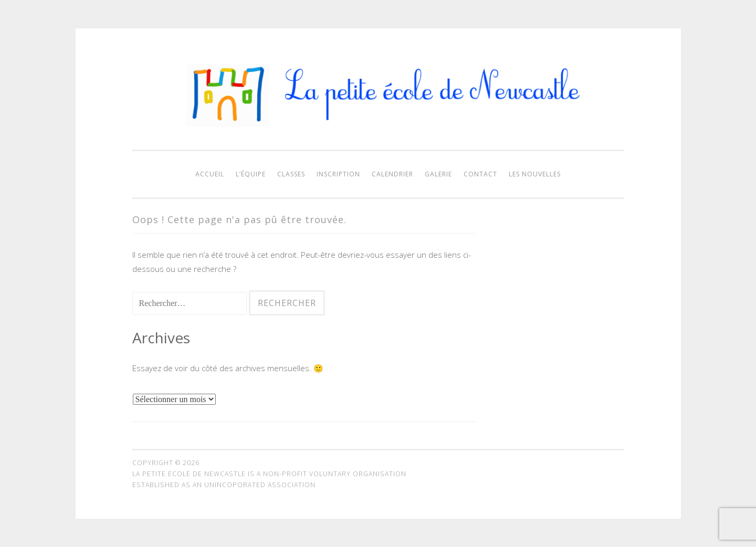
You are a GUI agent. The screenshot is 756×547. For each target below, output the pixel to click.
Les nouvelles (535, 174)
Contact (480, 174)
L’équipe (251, 174)
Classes (291, 174)
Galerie (438, 174)
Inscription (338, 174)
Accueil (210, 174)
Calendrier (392, 174)
